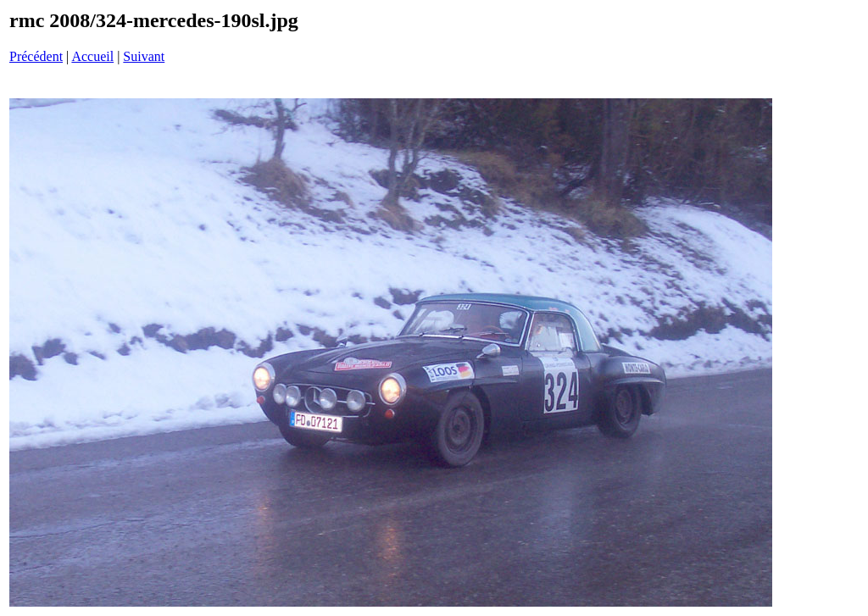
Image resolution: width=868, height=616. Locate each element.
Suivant (144, 56)
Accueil (92, 56)
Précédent (36, 56)
